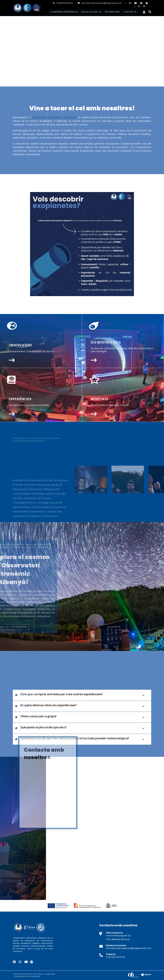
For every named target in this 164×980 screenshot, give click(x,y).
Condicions (50, 974)
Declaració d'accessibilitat (28, 976)
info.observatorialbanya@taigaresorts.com (102, 3)
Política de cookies (22, 974)
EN (144, 6)
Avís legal (38, 974)
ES (139, 6)
